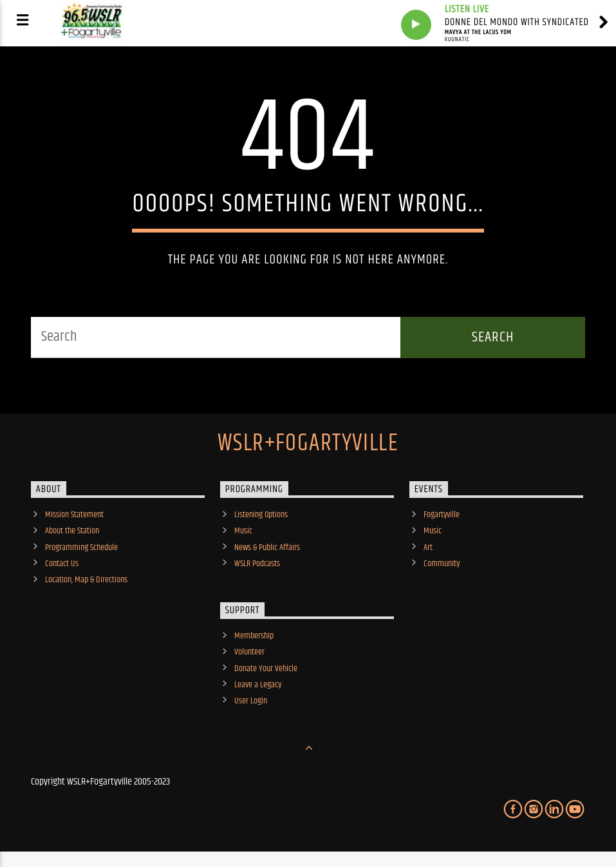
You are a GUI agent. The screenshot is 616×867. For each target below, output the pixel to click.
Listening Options (261, 515)
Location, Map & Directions (86, 580)
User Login (251, 701)
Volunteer (249, 652)
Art (428, 548)
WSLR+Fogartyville (308, 444)
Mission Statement (74, 515)
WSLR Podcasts (257, 564)
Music (243, 531)
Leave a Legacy (258, 685)
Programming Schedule (81, 548)
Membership (254, 636)
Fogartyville (442, 515)
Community (442, 564)
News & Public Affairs (267, 548)
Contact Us (62, 564)
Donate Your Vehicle (266, 669)
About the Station (72, 531)
